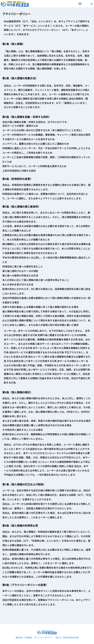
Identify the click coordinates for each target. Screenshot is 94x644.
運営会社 (19, 638)
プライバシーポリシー (43, 638)
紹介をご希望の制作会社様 (67, 638)
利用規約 (28, 638)
